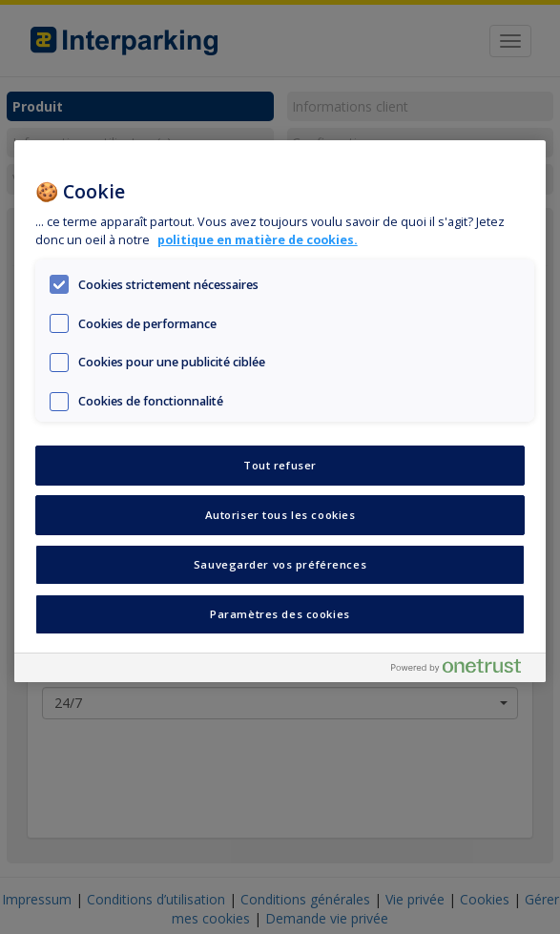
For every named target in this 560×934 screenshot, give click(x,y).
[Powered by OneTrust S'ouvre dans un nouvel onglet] (464, 670)
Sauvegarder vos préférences (280, 564)
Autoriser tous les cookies (280, 515)
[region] (280, 411)
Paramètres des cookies (280, 614)
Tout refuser (280, 465)
